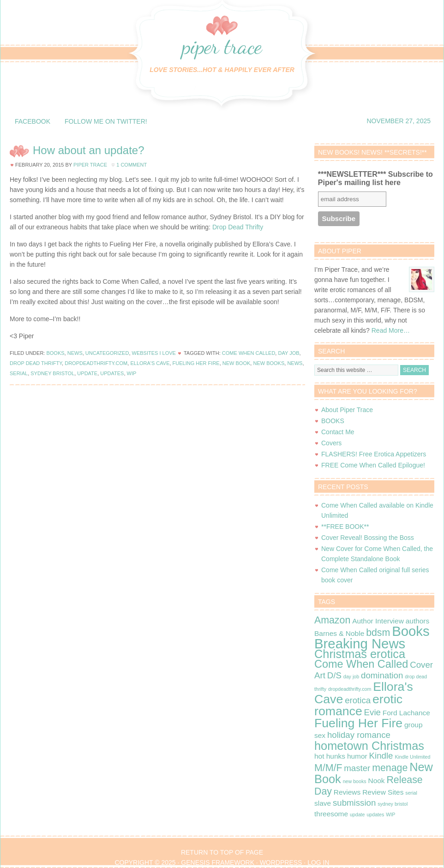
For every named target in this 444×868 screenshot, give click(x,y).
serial (19, 373)
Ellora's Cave (150, 363)
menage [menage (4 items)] (390, 768)
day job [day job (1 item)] (351, 676)
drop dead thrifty (36, 363)
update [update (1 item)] (357, 814)
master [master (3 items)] (357, 768)
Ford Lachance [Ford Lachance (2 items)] (406, 713)
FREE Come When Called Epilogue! (373, 465)
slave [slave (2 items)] (323, 803)
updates (112, 373)
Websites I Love (154, 353)
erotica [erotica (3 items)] (358, 700)
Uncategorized (107, 353)
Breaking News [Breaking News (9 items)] (360, 644)
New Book (237, 363)
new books (269, 363)
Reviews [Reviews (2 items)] (347, 792)
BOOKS (333, 421)
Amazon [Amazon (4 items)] (332, 620)
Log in (318, 862)
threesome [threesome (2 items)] (331, 814)
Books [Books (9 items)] (411, 631)
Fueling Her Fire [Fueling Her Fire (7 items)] (358, 723)
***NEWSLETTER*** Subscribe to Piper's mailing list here (375, 178)
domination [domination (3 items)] (382, 675)
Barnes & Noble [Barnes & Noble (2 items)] (339, 633)
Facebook (33, 121)
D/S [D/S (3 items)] (334, 675)
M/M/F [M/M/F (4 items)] (328, 768)
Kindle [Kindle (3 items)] (381, 756)
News (75, 353)
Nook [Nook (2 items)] (376, 781)
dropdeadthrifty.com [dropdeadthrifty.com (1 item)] (350, 689)
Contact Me (338, 432)
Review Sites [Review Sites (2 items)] (383, 792)
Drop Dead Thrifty (238, 227)
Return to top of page (222, 852)
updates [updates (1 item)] (375, 814)
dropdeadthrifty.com (96, 363)
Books (55, 353)
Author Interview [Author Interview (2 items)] (378, 621)
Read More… (391, 330)
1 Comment (132, 165)
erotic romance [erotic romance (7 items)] (358, 705)
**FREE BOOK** (345, 527)
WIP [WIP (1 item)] (390, 814)
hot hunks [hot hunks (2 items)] (330, 756)
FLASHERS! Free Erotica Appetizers (374, 454)
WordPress (281, 862)
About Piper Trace (347, 410)
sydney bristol (52, 373)
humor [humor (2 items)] (357, 756)
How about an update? (89, 150)
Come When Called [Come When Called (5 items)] (361, 664)
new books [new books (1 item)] (355, 781)
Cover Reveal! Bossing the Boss (368, 538)
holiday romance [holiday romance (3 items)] (359, 735)
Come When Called (249, 353)
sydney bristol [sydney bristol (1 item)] (393, 804)
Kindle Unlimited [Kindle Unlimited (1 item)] (412, 757)
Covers (331, 443)
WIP (132, 373)
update (87, 373)
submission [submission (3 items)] (354, 803)
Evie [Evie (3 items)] (372, 712)
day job (288, 353)
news (295, 363)
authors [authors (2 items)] (418, 621)
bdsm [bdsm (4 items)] (378, 633)
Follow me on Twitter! (106, 121)
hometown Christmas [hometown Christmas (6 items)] (369, 746)
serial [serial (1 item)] (411, 793)
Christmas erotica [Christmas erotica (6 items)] (360, 654)
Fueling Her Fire (196, 363)
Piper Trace (222, 46)
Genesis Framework (218, 862)
